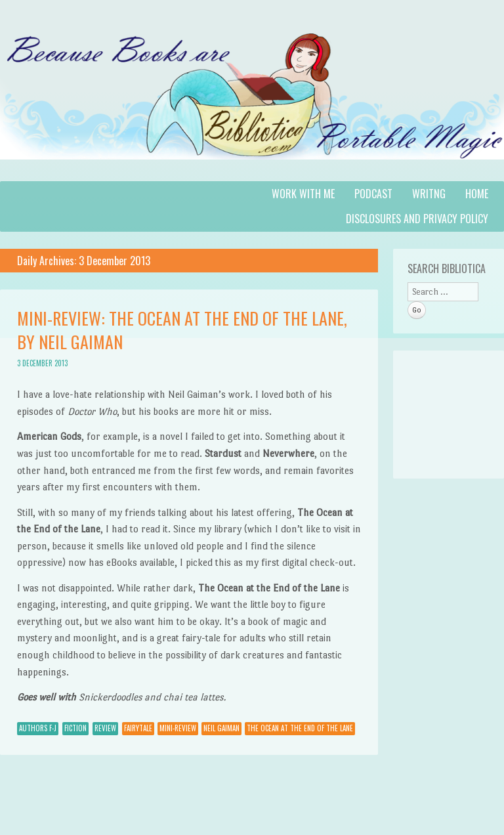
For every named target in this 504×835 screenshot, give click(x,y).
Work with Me (303, 194)
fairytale (138, 728)
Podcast (373, 194)
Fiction (75, 728)
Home (477, 194)
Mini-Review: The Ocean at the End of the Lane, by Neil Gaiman (182, 330)
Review (105, 728)
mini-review (178, 728)
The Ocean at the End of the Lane (300, 728)
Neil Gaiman (221, 728)
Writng (429, 194)
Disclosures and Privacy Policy (417, 219)
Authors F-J (38, 728)
